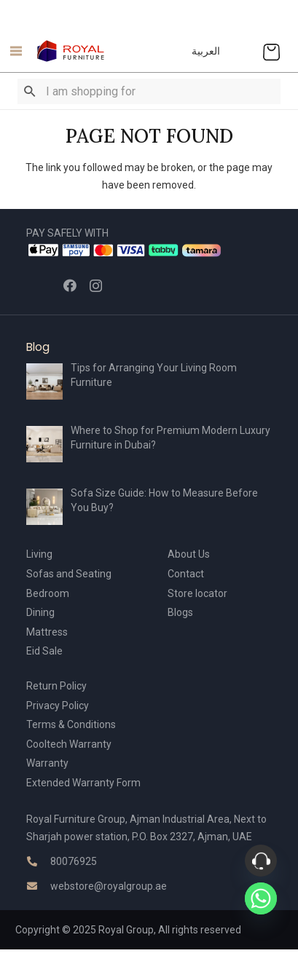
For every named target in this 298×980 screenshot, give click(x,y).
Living (39, 554)
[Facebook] (70, 285)
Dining (40, 612)
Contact (186, 574)
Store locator (197, 593)
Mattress (47, 632)
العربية (206, 51)
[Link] (71, 51)
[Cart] (271, 51)
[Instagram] (96, 286)
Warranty (47, 763)
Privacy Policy (58, 706)
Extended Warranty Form (83, 783)
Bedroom (48, 593)
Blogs (180, 612)
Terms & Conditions (71, 724)
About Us (189, 554)
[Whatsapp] (261, 898)
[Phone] (261, 861)
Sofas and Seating (69, 574)
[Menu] (12, 51)
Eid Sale (44, 651)
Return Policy (56, 686)
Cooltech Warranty (69, 744)
